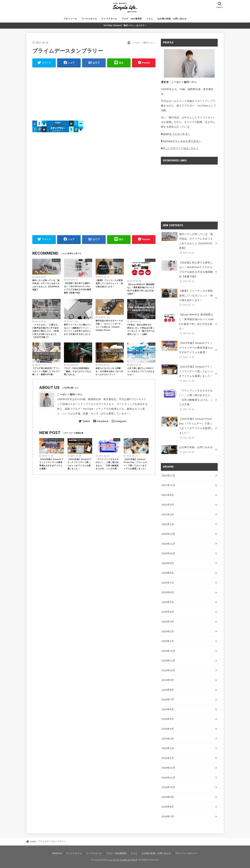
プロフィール (70, 19)
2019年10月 (168, 670)
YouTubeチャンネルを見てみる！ (182, 141)
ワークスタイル (89, 19)
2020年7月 (168, 583)
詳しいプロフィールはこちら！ (181, 148)
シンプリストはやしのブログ (123, 860)
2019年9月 (168, 680)
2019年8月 (168, 690)
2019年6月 (168, 709)
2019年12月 (168, 651)
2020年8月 (168, 573)
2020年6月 (168, 592)
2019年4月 (168, 729)
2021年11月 (168, 485)
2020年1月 (168, 641)
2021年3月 (168, 505)
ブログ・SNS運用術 (132, 19)
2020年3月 (168, 622)
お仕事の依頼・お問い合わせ (172, 19)
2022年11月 (168, 476)
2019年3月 (168, 739)
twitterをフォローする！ (176, 134)
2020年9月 (168, 563)
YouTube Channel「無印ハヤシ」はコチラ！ (125, 25)
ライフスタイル (109, 19)
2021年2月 (168, 515)
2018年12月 (168, 768)
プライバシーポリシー (186, 853)
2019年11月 (168, 661)
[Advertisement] (94, 94)
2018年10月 (168, 787)
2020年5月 (168, 602)
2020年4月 (168, 612)
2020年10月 (168, 553)
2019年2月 (168, 748)
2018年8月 (168, 807)
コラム (150, 19)
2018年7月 (168, 817)
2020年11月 (168, 544)
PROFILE (57, 853)
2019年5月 (168, 719)
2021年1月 (168, 524)
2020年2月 (168, 631)
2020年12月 (168, 534)
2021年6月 (168, 495)
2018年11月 (168, 778)
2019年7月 (168, 700)
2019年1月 (168, 758)
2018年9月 (168, 797)
